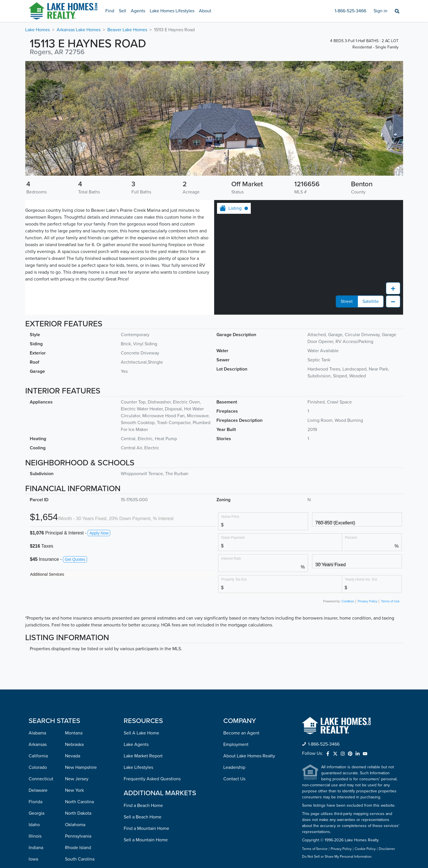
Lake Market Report (143, 654)
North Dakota (78, 711)
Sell (123, 11)
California (38, 654)
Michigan (38, 814)
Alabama (37, 631)
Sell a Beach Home (143, 715)
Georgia (37, 711)
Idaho (34, 722)
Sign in (380, 11)
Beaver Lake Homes (127, 30)
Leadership (234, 665)
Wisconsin (75, 849)
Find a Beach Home (143, 703)
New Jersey (77, 677)
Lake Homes (38, 30)
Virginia (73, 814)
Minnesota (39, 826)
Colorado (38, 665)
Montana (74, 631)
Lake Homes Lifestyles (172, 11)
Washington (77, 826)
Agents (138, 11)
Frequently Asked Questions (152, 677)
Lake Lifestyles (138, 665)
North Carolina (79, 700)
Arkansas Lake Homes (79, 30)
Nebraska (74, 642)
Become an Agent (241, 631)
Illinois (35, 734)
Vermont (74, 803)
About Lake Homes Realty (249, 654)
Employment (236, 642)
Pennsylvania (78, 734)
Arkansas (38, 642)
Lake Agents (136, 642)
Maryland (38, 791)
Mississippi (39, 837)
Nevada (73, 654)
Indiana (36, 745)
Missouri (37, 849)
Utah (70, 791)
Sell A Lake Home (141, 631)
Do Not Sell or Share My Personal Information (337, 755)
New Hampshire (81, 665)
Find (110, 11)
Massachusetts (43, 803)
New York (74, 688)
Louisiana (38, 780)
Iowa (33, 757)
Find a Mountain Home (146, 726)
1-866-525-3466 (350, 11)
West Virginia (78, 837)
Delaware (38, 688)
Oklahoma (75, 722)
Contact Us (234, 677)
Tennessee (76, 768)
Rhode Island (78, 745)
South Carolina (80, 757)
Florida (35, 700)
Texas (70, 780)
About (205, 11)
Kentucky (38, 768)
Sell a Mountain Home (146, 738)
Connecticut (41, 677)
